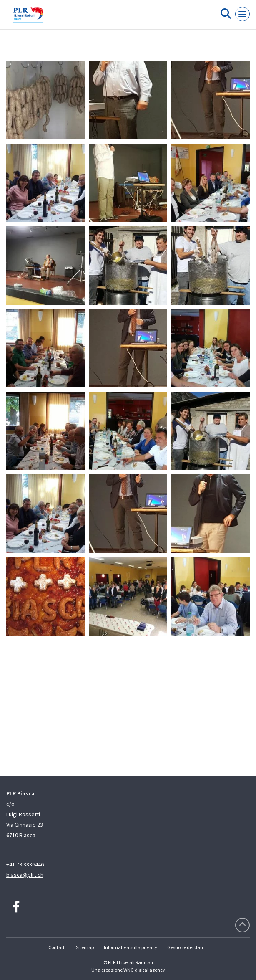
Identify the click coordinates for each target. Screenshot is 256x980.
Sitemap (85, 947)
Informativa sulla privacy (131, 947)
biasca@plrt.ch (25, 875)
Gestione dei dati (185, 947)
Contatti (57, 947)
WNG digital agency (144, 970)
